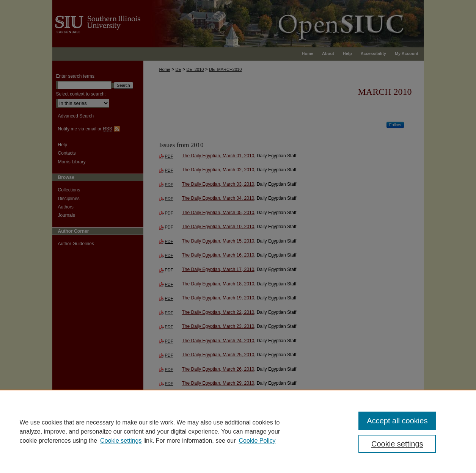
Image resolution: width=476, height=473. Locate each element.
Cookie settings (121, 441)
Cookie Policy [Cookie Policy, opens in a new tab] (257, 441)
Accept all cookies (397, 421)
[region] (238, 431)
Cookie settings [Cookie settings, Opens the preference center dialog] (397, 444)
